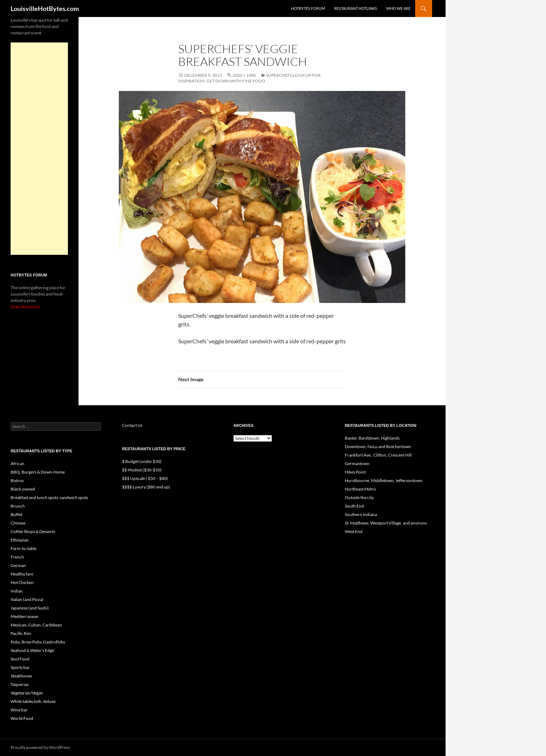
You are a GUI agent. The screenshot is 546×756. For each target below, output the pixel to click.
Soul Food (20, 659)
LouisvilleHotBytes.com (45, 8)
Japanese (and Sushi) (30, 608)
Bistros (17, 480)
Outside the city (359, 497)
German (18, 565)
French (17, 557)
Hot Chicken (22, 582)
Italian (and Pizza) (27, 599)
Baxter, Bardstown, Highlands (372, 438)
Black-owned (23, 489)
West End (354, 531)
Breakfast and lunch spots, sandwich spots (49, 497)
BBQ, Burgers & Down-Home (38, 472)
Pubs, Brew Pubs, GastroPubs (38, 642)
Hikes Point (355, 472)
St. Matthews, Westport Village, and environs (386, 523)
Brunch (18, 506)
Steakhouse (21, 676)
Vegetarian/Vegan (27, 693)
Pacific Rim (21, 633)
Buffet (16, 514)
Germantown (357, 463)
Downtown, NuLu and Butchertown (378, 446)
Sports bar (20, 667)
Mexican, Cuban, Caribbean (36, 625)
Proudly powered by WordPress (40, 747)
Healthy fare (22, 574)
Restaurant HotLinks (356, 8)
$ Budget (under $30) (142, 461)
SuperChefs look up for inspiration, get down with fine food (249, 78)
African (18, 463)
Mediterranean (25, 616)
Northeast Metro (360, 489)
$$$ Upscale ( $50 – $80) (145, 478)
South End (354, 506)
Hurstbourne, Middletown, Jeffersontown (384, 480)
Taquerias (20, 684)
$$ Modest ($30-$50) (142, 470)
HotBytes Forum (308, 8)
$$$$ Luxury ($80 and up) (146, 487)
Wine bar (19, 710)
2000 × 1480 (244, 75)
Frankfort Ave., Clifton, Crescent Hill (378, 455)
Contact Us (132, 425)
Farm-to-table (24, 548)
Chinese (18, 523)
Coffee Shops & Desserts (33, 531)
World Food (22, 718)
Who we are (398, 8)
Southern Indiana (361, 514)
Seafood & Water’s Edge (32, 650)
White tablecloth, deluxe (33, 701)
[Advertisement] (39, 149)
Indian (17, 591)
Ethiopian (20, 540)
